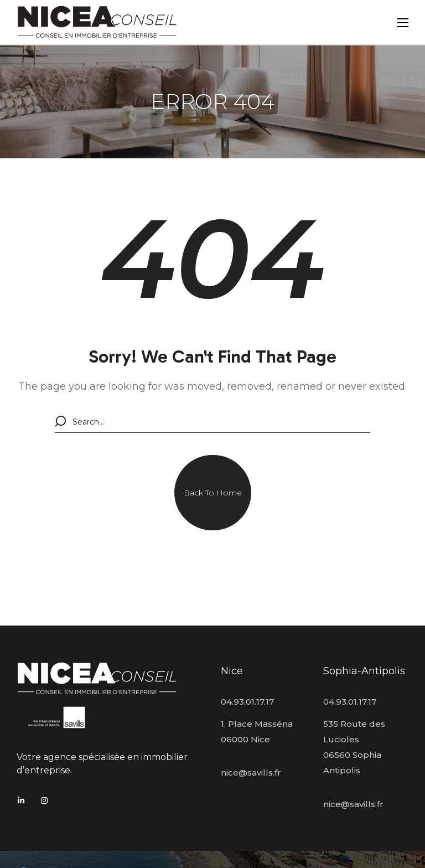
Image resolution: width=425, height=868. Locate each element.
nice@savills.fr (251, 773)
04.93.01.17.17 (247, 702)
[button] (213, 493)
